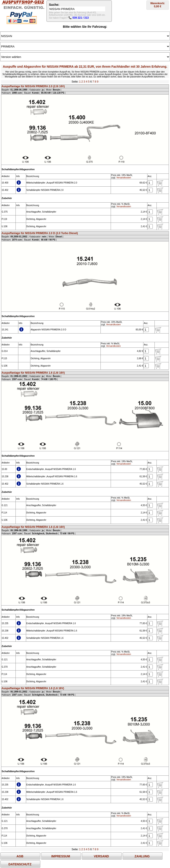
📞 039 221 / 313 (79, 18)
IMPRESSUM (61, 856)
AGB (20, 856)
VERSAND (101, 856)
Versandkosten (124, 178)
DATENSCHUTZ (20, 864)
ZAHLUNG (142, 856)
